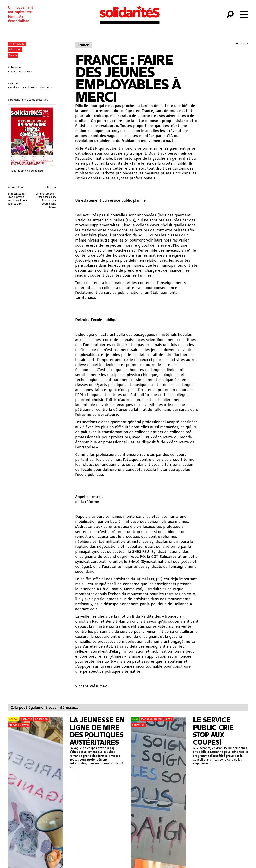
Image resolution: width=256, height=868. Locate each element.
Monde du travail (19, 725)
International (17, 44)
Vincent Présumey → (20, 72)
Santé (168, 719)
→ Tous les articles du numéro (26, 171)
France (13, 55)
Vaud (135, 719)
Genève (13, 719)
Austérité (26, 719)
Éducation (15, 50)
